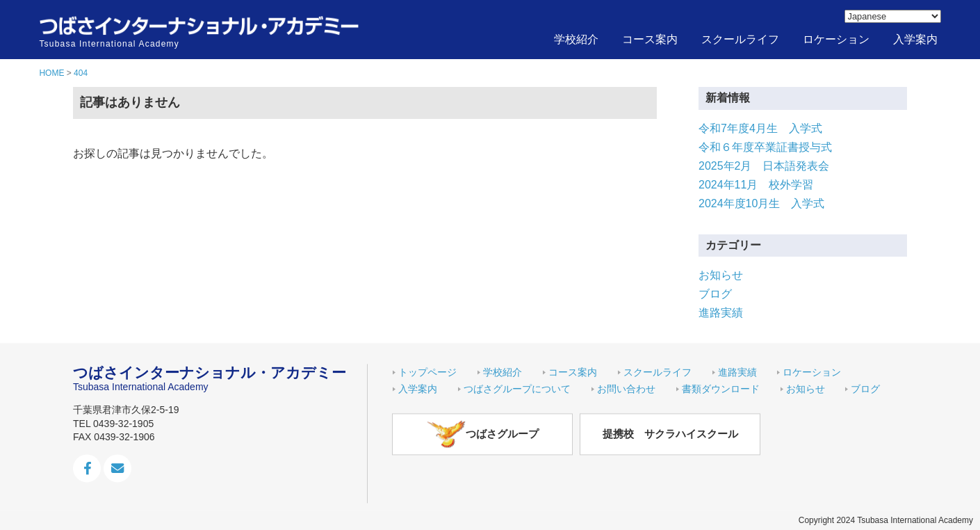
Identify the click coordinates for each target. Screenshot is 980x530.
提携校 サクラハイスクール (670, 434)
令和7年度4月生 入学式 (760, 128)
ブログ (715, 294)
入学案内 (915, 39)
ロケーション (836, 39)
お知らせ (721, 275)
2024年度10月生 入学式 (761, 203)
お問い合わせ (626, 389)
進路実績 (721, 313)
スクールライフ (740, 39)
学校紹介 (576, 39)
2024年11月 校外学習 (756, 185)
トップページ (427, 372)
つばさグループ (483, 434)
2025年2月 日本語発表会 (764, 166)
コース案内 (650, 39)
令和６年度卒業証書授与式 (765, 147)
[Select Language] (893, 16)
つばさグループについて (517, 389)
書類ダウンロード (721, 389)
